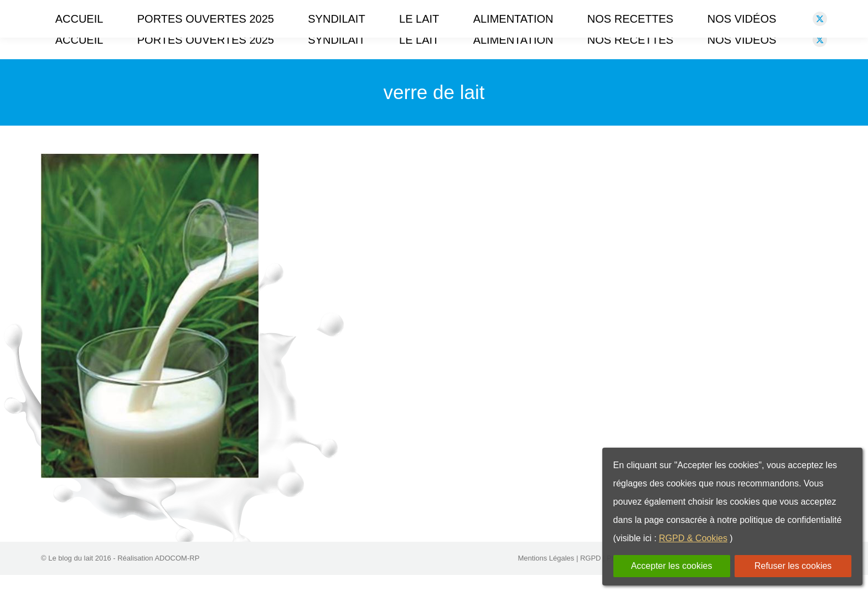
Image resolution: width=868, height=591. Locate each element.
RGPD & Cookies (693, 538)
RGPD (591, 574)
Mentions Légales (546, 574)
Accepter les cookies (672, 566)
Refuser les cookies (793, 566)
